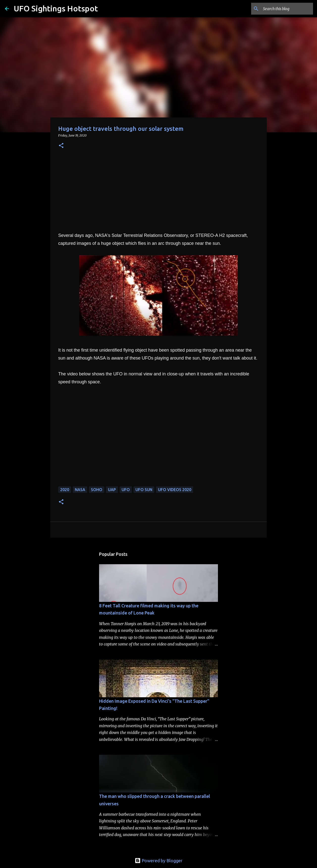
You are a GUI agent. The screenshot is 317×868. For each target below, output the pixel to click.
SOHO (97, 490)
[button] (61, 146)
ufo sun (144, 490)
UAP (112, 490)
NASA (80, 490)
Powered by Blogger (159, 861)
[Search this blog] (287, 9)
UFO (126, 490)
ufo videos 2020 (175, 490)
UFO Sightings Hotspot (56, 8)
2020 (65, 490)
